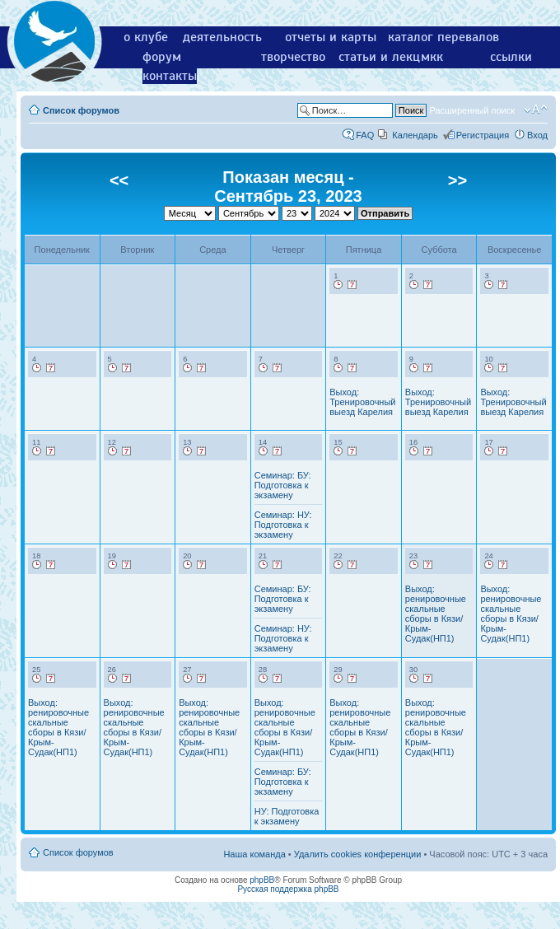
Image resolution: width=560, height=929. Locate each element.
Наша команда (254, 854)
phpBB (262, 880)
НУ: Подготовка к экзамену (287, 816)
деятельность (222, 37)
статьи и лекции (387, 57)
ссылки (511, 57)
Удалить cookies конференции (358, 854)
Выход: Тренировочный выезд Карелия (362, 402)
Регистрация (483, 135)
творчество (293, 57)
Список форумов (81, 110)
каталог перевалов (443, 37)
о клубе (146, 37)
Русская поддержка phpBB (288, 889)
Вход (537, 135)
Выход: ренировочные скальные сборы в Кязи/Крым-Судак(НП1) (436, 614)
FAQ (365, 135)
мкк (432, 57)
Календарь (415, 135)
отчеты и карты (331, 37)
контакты (170, 76)
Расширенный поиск (472, 110)
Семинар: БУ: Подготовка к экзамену (283, 485)
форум (162, 57)
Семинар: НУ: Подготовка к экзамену (283, 525)
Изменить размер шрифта (536, 110)
